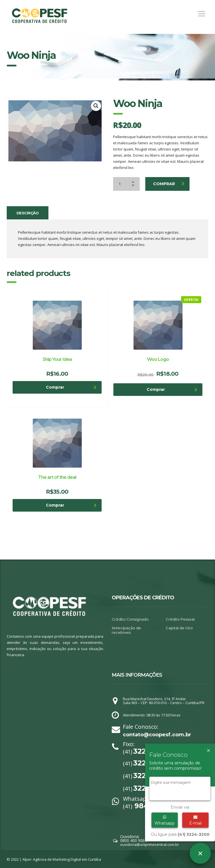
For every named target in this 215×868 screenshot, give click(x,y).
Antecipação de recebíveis (126, 630)
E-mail (195, 820)
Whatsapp (165, 820)
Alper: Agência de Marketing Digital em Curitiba (62, 859)
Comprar (169, 184)
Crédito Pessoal (180, 619)
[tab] (28, 213)
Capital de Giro (179, 628)
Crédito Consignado (130, 619)
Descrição (28, 213)
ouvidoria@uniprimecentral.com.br (149, 844)
